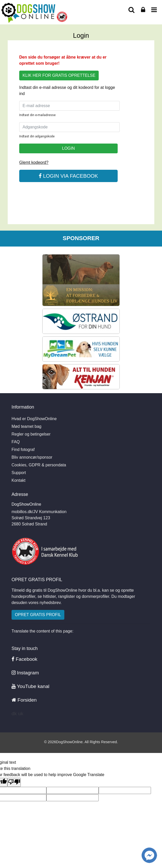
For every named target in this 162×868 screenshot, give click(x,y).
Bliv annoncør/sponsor (32, 457)
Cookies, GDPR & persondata (39, 465)
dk (14, 714)
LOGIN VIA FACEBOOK (68, 176)
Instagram (25, 673)
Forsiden (24, 700)
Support (19, 473)
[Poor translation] (14, 782)
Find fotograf (23, 450)
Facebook (24, 659)
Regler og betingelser (31, 434)
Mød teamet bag (27, 426)
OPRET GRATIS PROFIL (38, 615)
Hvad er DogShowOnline (34, 419)
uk (21, 714)
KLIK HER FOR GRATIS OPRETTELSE (59, 75)
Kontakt (18, 480)
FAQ (16, 442)
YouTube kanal (31, 686)
